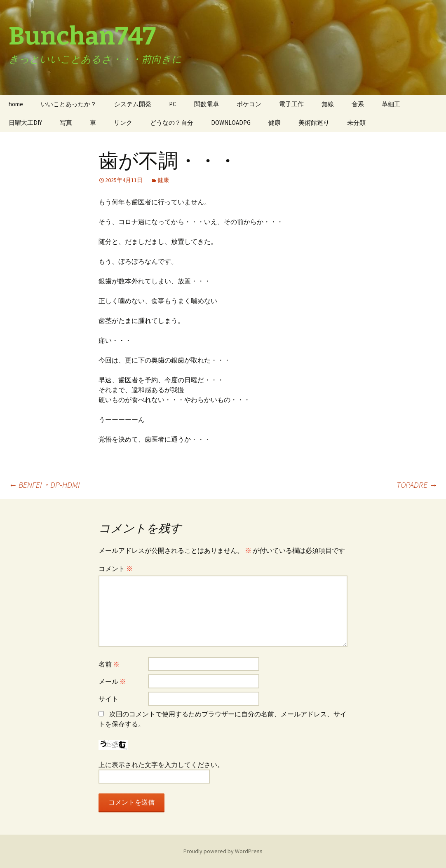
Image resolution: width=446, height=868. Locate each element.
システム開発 (133, 104)
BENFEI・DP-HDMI (44, 485)
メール (112, 681)
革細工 (391, 104)
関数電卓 (207, 104)
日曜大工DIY (25, 123)
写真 (66, 123)
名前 (109, 664)
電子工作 (291, 104)
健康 (275, 123)
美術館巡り (314, 123)
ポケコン (249, 104)
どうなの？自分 (172, 123)
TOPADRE (417, 485)
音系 (358, 104)
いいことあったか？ (69, 104)
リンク (123, 123)
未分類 (356, 123)
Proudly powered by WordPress (223, 851)
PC (173, 104)
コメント (116, 569)
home (16, 104)
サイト (108, 699)
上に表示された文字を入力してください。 (161, 765)
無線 (328, 104)
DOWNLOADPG (231, 123)
